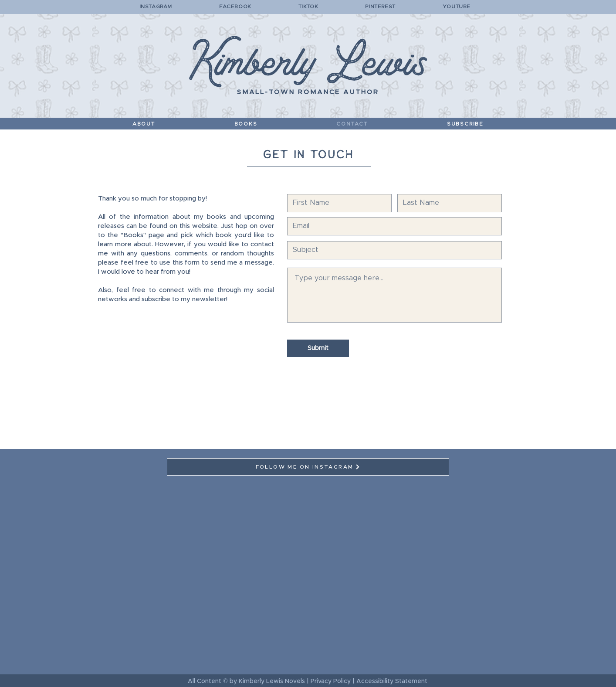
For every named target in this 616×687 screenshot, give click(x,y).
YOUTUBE (456, 7)
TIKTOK (308, 7)
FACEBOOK (235, 7)
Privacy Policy (331, 681)
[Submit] (318, 348)
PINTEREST (380, 7)
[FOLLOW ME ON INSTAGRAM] (308, 467)
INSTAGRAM (156, 7)
